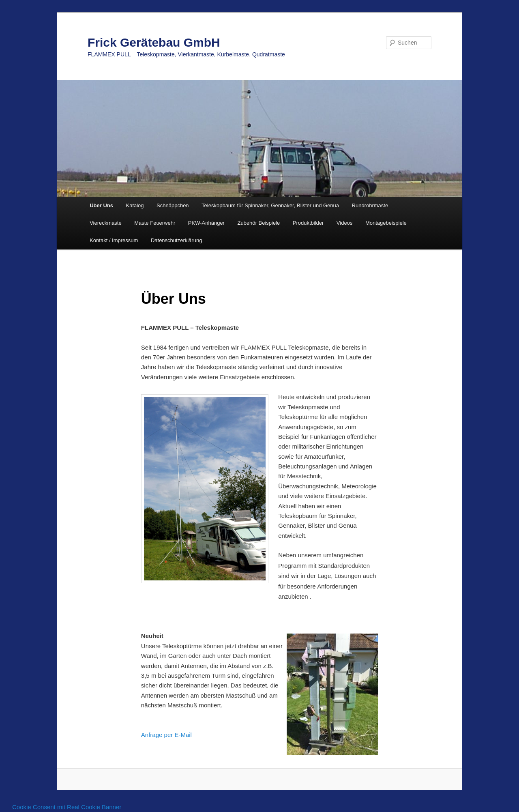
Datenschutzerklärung (176, 240)
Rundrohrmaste (370, 205)
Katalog (135, 205)
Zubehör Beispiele (258, 223)
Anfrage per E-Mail (166, 735)
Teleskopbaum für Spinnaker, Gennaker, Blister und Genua (270, 205)
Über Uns (101, 205)
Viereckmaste (106, 223)
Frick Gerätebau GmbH (154, 42)
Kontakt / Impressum (114, 240)
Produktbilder (308, 223)
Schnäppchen (173, 205)
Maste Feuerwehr (155, 223)
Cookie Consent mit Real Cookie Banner (67, 807)
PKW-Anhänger (206, 223)
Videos (345, 223)
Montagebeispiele (386, 223)
